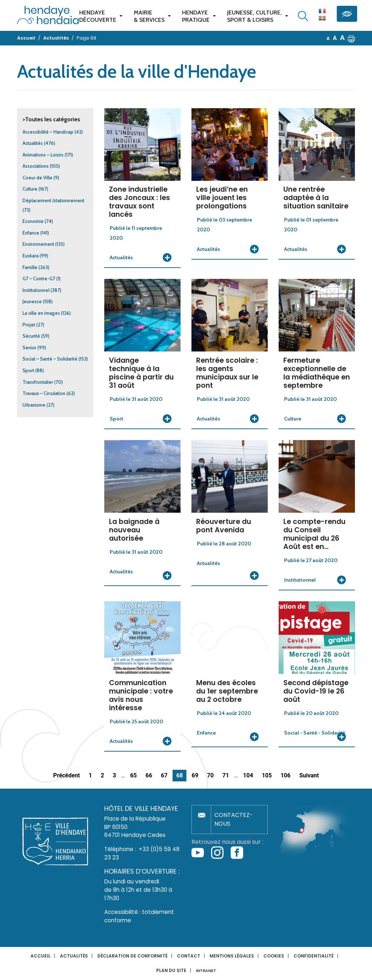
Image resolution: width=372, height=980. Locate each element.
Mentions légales (232, 956)
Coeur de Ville (37, 178)
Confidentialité (314, 956)
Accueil (41, 956)
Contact (189, 956)
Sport (28, 371)
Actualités (33, 143)
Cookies (274, 956)
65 (133, 775)
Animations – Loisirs (43, 155)
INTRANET (206, 971)
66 (149, 775)
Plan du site (171, 970)
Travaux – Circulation (44, 393)
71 (226, 775)
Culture (30, 189)
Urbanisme (34, 405)
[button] (351, 38)
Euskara (31, 256)
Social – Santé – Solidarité (50, 359)
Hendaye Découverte (98, 16)
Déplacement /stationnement (53, 201)
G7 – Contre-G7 (39, 279)
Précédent (66, 775)
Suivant (309, 775)
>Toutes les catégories (51, 119)
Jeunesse (32, 302)
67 (164, 775)
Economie (33, 221)
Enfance (31, 233)
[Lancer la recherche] (303, 16)
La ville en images (41, 313)
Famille (30, 267)
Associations (36, 166)
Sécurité (31, 336)
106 (286, 775)
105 (267, 775)
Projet (29, 325)
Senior (29, 348)
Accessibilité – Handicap (48, 132)
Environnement (38, 244)
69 (195, 775)
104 (248, 775)
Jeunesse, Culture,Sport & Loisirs (254, 16)
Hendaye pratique (196, 16)
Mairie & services (149, 16)
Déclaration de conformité (132, 956)
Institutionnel (36, 290)
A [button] (328, 38)
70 (210, 775)
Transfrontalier (38, 382)
